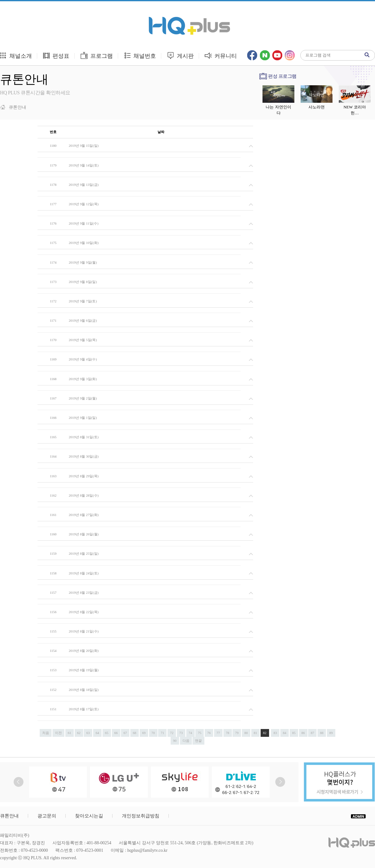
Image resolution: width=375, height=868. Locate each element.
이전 (58, 733)
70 (153, 733)
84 (285, 733)
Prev (19, 782)
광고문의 (47, 816)
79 (237, 733)
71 (162, 733)
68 (135, 733)
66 (116, 733)
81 (255, 733)
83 (275, 733)
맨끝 (198, 741)
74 (190, 733)
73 (181, 733)
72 (172, 733)
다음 (186, 741)
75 (200, 733)
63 (88, 733)
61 (70, 733)
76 (209, 733)
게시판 (180, 55)
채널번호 (140, 55)
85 (294, 733)
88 (322, 733)
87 (312, 733)
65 (107, 733)
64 (97, 733)
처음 (46, 733)
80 (246, 733)
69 (144, 733)
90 (175, 741)
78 (228, 733)
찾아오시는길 (89, 816)
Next (280, 782)
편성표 (56, 55)
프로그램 (96, 55)
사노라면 (317, 107)
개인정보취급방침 (141, 816)
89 (331, 733)
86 (303, 733)
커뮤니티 (221, 55)
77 (218, 733)
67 (125, 733)
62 (79, 733)
